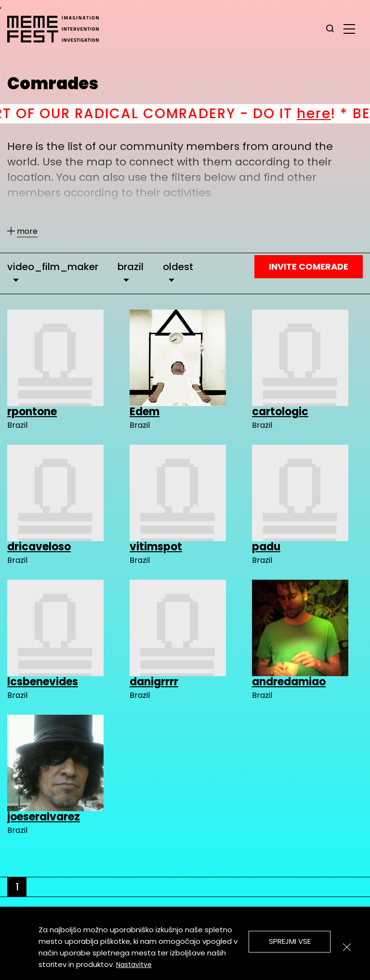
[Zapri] (347, 947)
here (327, 114)
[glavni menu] (349, 28)
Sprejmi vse (290, 941)
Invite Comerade (309, 266)
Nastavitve (134, 965)
